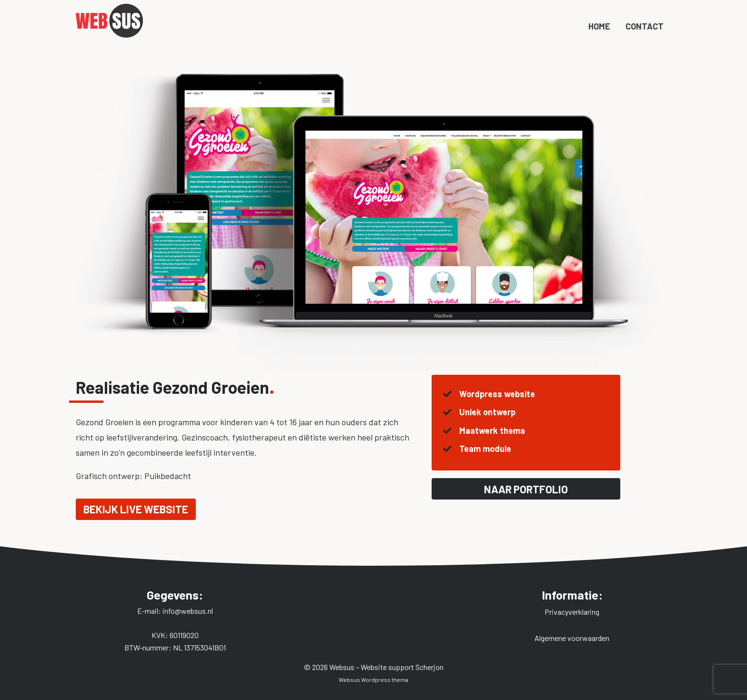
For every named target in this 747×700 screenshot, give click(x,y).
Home (599, 44)
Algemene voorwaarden (572, 638)
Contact (645, 44)
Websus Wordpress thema (373, 680)
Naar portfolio (526, 489)
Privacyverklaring (572, 612)
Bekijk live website (136, 509)
